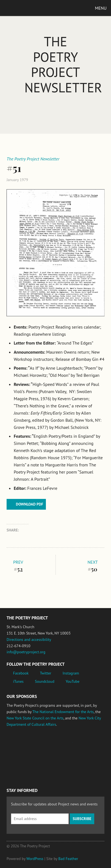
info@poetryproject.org (26, 652)
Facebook (21, 673)
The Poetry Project (30, 8)
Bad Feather (68, 859)
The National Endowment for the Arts (63, 712)
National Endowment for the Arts (22, 745)
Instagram (71, 673)
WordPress (35, 859)
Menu (101, 8)
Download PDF (30, 504)
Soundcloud (45, 681)
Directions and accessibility (29, 639)
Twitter (45, 673)
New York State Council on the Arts (35, 718)
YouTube (73, 681)
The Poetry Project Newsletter (63, 64)
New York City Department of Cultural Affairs (22, 768)
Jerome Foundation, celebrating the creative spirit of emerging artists (57, 745)
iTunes (18, 681)
